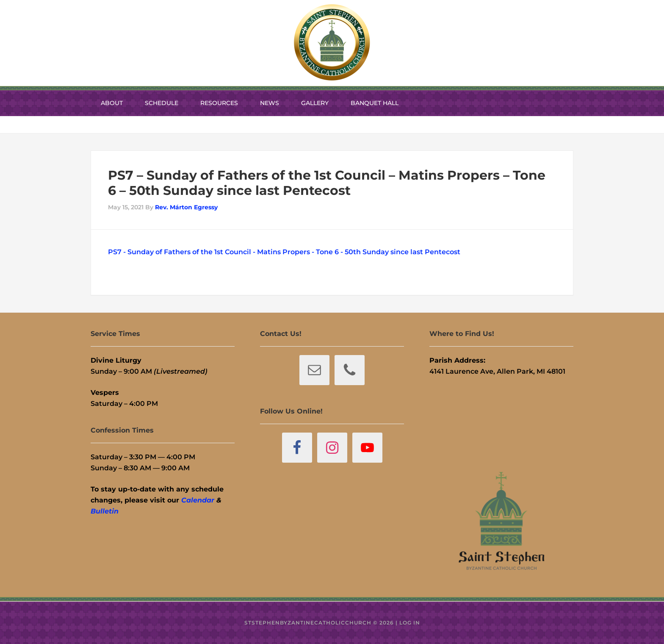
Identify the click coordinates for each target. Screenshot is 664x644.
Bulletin (105, 511)
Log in (410, 623)
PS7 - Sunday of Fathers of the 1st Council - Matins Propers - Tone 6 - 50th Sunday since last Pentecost (284, 252)
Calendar (198, 500)
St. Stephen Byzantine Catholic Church (332, 42)
